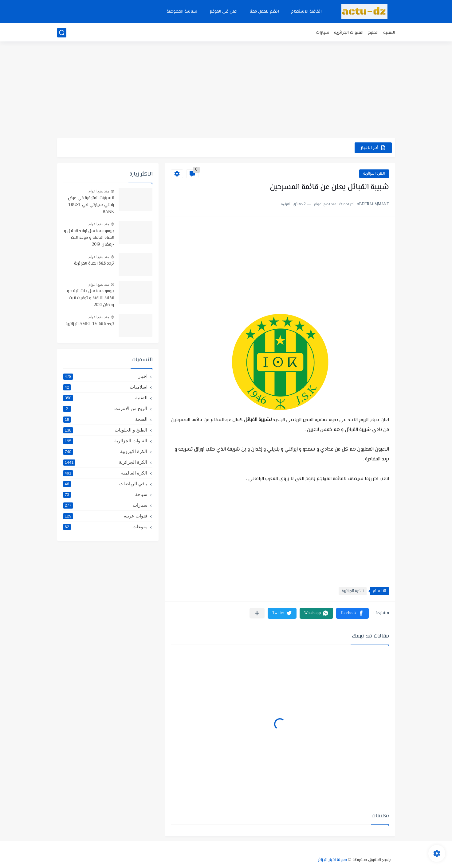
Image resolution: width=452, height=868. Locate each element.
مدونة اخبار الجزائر (332, 860)
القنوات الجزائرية (349, 33)
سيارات (323, 33)
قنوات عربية (105, 516)
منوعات (105, 527)
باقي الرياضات (105, 484)
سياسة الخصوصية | (181, 12)
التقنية (389, 33)
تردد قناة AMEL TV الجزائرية (90, 324)
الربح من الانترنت (105, 409)
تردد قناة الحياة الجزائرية (94, 264)
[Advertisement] (226, 91)
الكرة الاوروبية (105, 451)
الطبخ (373, 33)
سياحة (105, 494)
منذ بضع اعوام (99, 191)
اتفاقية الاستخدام (306, 12)
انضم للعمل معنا (264, 12)
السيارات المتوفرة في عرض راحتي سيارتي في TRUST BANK (91, 205)
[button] (352, 613)
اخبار (105, 376)
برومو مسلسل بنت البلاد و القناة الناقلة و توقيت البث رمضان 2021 (90, 298)
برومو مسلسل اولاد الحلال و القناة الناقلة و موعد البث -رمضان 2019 (89, 238)
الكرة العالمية (105, 473)
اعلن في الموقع (223, 12)
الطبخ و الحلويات (105, 430)
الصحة (105, 419)
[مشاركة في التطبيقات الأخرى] (257, 613)
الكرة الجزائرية (374, 174)
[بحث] (62, 33)
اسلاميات (105, 387)
